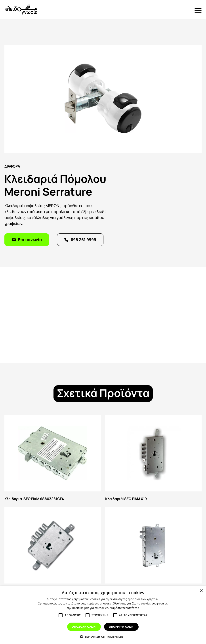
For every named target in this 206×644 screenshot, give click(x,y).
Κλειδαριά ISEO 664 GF (153, 551)
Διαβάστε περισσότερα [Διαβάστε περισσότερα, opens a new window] (124, 608)
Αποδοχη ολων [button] (84, 627)
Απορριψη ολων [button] (121, 627)
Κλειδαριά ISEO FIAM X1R (153, 459)
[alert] (103, 615)
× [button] (201, 591)
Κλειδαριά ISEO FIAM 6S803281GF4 (53, 459)
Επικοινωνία (30, 239)
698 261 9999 (83, 239)
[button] (103, 636)
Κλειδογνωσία (21, 9)
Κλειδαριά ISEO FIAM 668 (53, 551)
